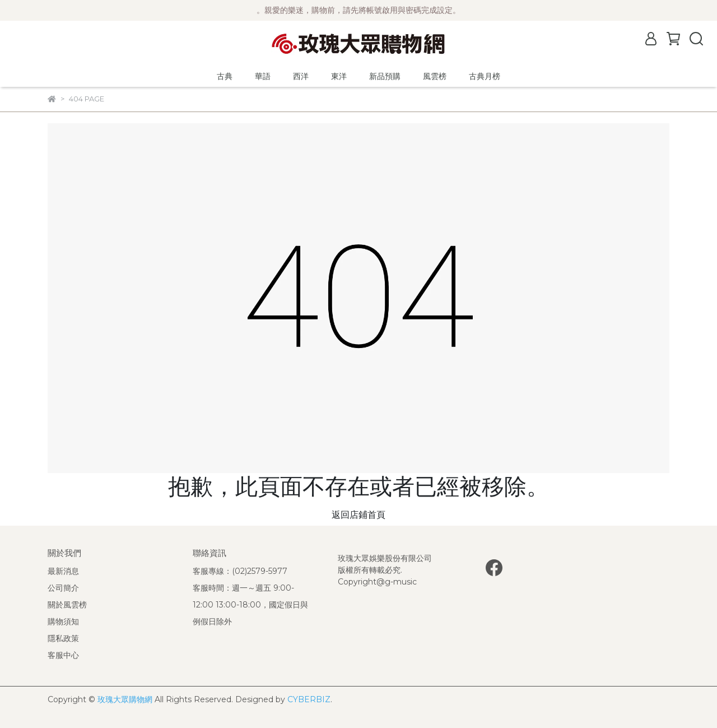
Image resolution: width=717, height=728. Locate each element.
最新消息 (63, 571)
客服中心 (63, 655)
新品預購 (385, 76)
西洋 (301, 76)
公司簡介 (63, 588)
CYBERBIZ (309, 699)
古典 (225, 76)
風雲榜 (435, 76)
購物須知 (63, 622)
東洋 (339, 76)
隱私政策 (63, 638)
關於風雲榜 (67, 605)
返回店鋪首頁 (358, 515)
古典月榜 (485, 76)
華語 (263, 76)
